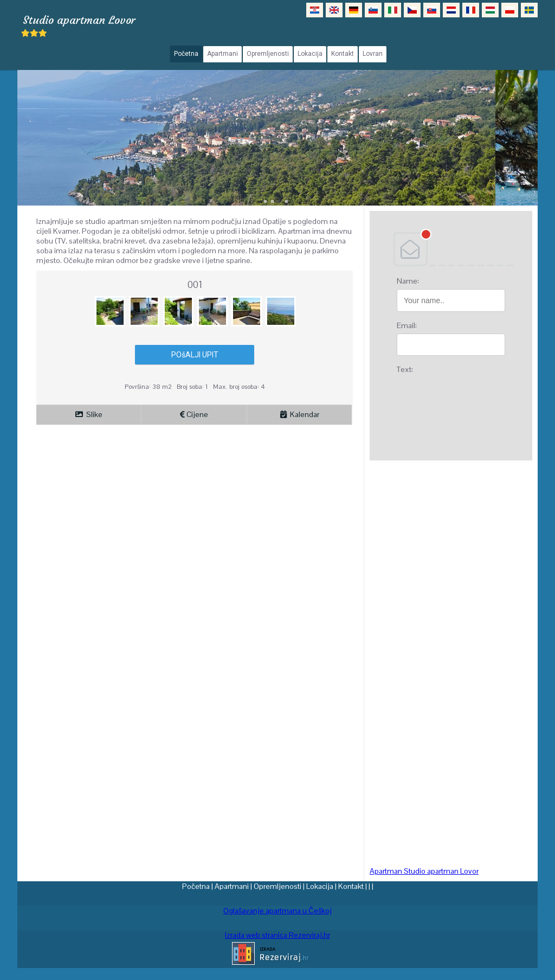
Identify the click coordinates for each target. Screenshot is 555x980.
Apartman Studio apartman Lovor (424, 871)
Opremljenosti (277, 886)
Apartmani (232, 886)
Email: (407, 325)
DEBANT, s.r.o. (451, 249)
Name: (408, 281)
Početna (196, 886)
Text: (405, 369)
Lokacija (320, 886)
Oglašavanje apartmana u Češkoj (277, 911)
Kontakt (351, 886)
